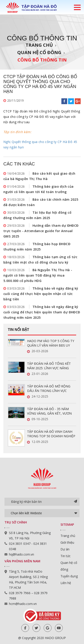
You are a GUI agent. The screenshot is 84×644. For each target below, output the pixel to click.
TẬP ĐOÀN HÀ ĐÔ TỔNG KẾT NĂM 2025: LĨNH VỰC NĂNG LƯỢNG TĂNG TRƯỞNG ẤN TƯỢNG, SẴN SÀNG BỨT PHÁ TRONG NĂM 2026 (49, 366)
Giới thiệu (67, 542)
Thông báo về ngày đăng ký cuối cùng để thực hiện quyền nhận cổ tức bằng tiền (41, 294)
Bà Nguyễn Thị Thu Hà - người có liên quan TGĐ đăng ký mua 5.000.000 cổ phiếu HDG (38, 275)
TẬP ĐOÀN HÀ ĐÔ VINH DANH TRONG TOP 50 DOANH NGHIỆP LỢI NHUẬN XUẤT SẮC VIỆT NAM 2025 (52, 434)
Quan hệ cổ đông (39, 52)
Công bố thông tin (42, 60)
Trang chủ (39, 45)
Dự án (65, 549)
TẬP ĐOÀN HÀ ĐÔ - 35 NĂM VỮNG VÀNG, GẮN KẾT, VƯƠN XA (49, 411)
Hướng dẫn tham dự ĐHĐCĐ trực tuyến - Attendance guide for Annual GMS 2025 (41, 231)
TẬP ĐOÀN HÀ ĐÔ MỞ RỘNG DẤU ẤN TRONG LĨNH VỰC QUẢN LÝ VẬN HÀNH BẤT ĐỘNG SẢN (51, 389)
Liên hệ (66, 583)
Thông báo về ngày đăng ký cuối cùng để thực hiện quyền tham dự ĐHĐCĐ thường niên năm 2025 (42, 312)
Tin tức (66, 556)
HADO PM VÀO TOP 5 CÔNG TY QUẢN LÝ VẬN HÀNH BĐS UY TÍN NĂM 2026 (51, 343)
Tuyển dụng (69, 576)
